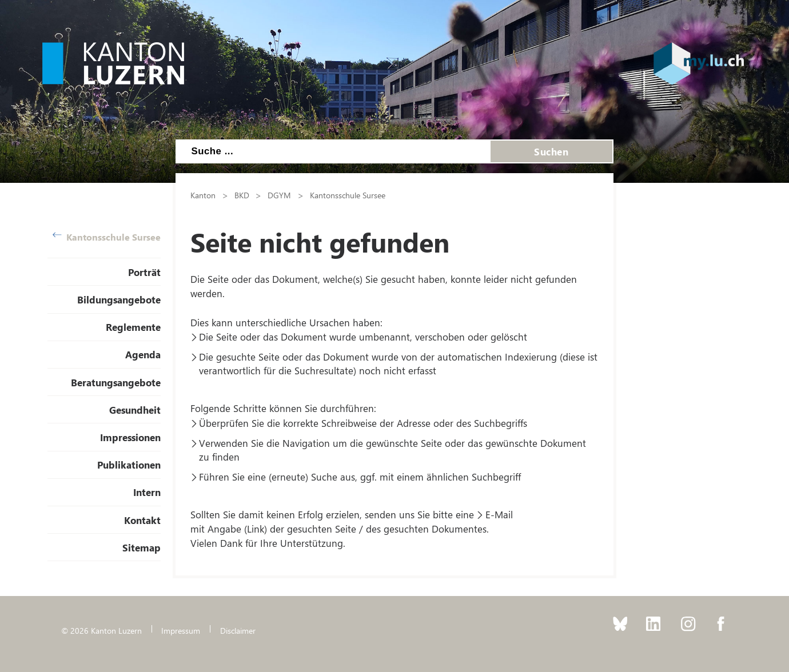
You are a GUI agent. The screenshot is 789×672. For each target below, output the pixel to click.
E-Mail (499, 514)
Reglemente (133, 327)
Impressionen (130, 437)
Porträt (144, 272)
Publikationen (129, 465)
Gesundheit (135, 410)
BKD (242, 195)
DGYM (279, 195)
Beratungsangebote (116, 382)
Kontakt (142, 520)
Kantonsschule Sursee (107, 237)
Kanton (203, 195)
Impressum (181, 630)
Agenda (143, 354)
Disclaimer (238, 630)
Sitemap (142, 547)
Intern (147, 492)
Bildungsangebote (119, 299)
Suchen (551, 151)
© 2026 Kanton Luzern (101, 630)
